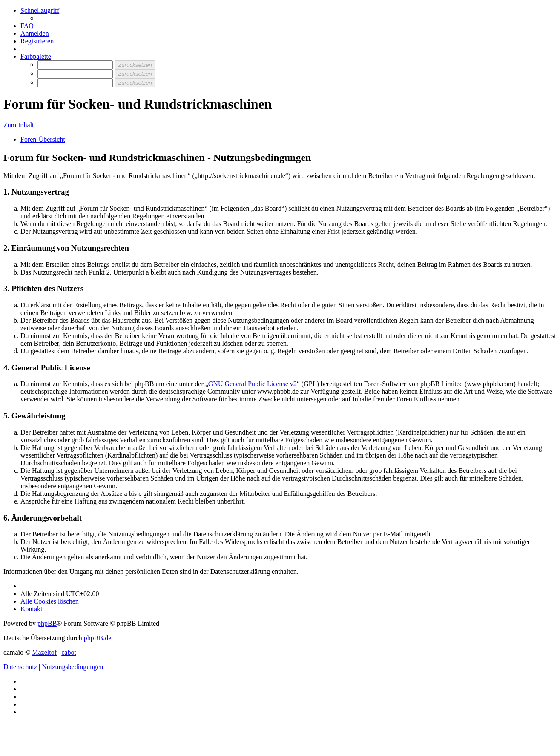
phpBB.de (98, 638)
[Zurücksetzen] (135, 65)
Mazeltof (44, 652)
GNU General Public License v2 (253, 384)
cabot (69, 652)
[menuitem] (27, 26)
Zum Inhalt (19, 125)
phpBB (47, 623)
